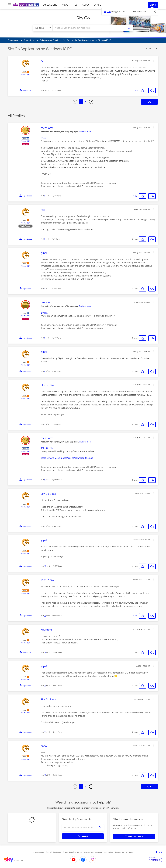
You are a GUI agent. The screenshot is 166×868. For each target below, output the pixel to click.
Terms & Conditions (54, 852)
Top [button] (160, 852)
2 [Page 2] (85, 102)
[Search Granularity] (43, 28)
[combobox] (89, 28)
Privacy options (38, 852)
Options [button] (149, 49)
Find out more (85, 132)
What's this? (26, 74)
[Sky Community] (26, 5)
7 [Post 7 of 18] (45, 424)
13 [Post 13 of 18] (45, 686)
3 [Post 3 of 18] (45, 239)
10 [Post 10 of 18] (45, 566)
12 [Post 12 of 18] (45, 652)
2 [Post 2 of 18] (45, 196)
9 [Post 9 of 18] (45, 526)
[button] (154, 61)
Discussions (50, 5)
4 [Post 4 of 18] (45, 289)
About (86, 5)
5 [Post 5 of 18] (45, 338)
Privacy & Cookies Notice (72, 852)
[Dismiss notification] (155, 12)
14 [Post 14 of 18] (45, 732)
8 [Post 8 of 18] (45, 480)
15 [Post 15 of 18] (45, 775)
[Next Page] (91, 102)
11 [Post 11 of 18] (45, 616)
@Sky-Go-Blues (48, 448)
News (65, 5)
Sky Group (130, 852)
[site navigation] (9, 5)
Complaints (109, 852)
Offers (97, 5)
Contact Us (119, 852)
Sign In (153, 5)
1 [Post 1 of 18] (45, 90)
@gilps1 (44, 313)
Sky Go (83, 18)
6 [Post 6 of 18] (45, 371)
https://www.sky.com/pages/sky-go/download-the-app (67, 458)
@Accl (43, 138)
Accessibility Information (93, 852)
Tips (75, 5)
